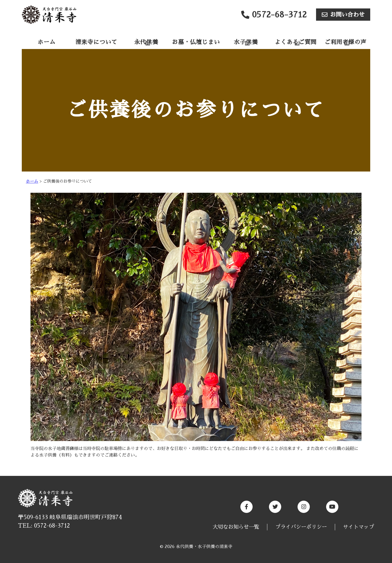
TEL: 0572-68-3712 (44, 526)
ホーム (47, 42)
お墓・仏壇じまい (196, 42)
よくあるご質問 (296, 42)
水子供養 (246, 42)
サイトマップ (359, 527)
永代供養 (146, 42)
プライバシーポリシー (301, 527)
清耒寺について (96, 42)
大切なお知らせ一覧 (236, 527)
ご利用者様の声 (345, 42)
